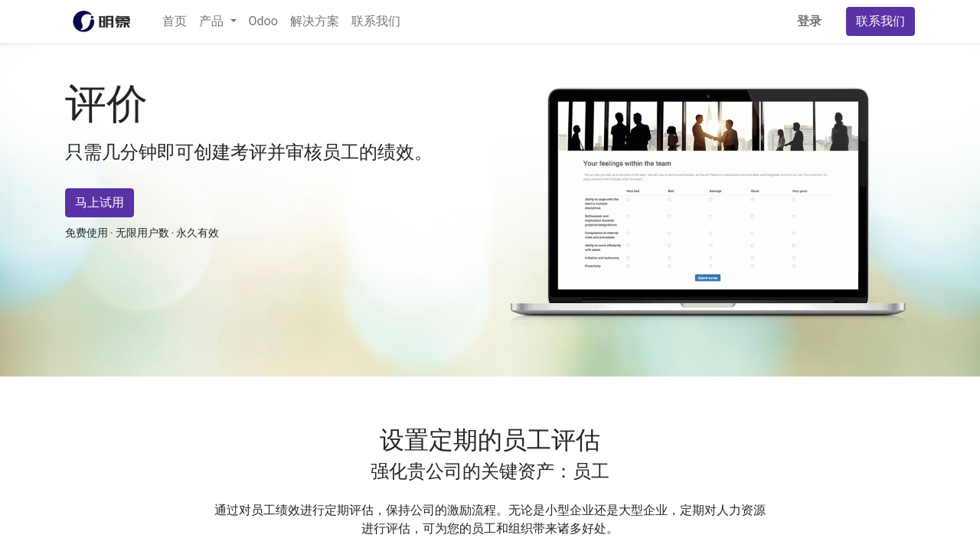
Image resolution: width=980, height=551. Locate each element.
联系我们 (880, 21)
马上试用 (100, 202)
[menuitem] (175, 21)
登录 (809, 21)
